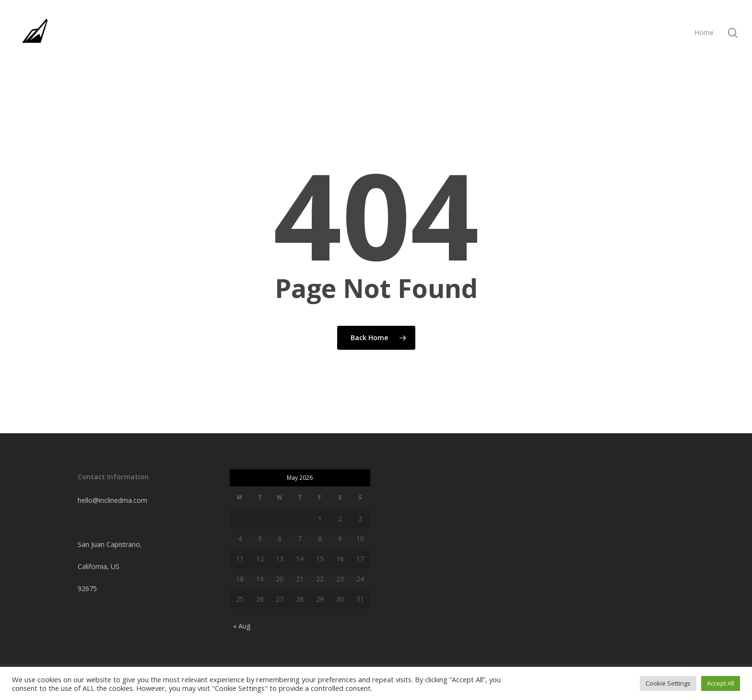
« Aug (242, 626)
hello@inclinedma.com (112, 500)
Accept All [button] (721, 683)
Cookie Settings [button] (668, 683)
